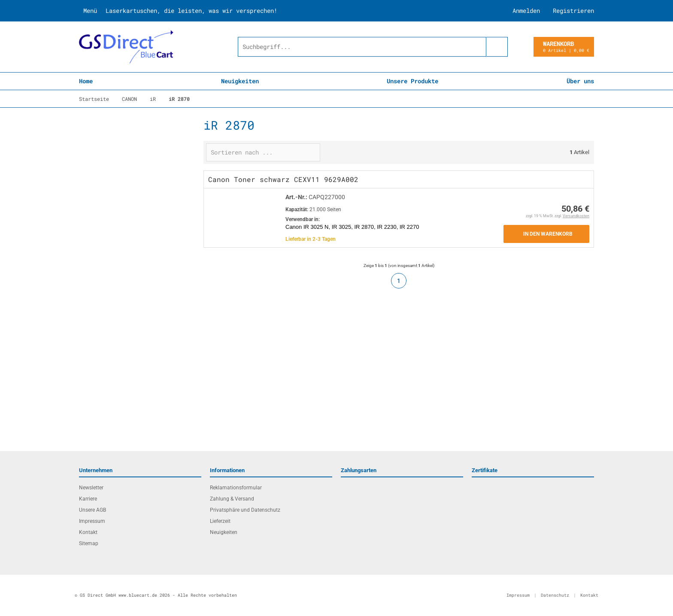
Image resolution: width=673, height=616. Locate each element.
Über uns (580, 81)
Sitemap (89, 543)
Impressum (92, 521)
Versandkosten (576, 216)
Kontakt (88, 532)
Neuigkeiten (240, 81)
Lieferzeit (220, 521)
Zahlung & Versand (232, 499)
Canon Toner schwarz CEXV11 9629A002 (283, 179)
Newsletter (91, 488)
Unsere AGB (92, 510)
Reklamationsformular (236, 488)
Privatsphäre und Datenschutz (245, 510)
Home (86, 81)
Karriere (88, 499)
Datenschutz (555, 595)
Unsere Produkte (412, 81)
